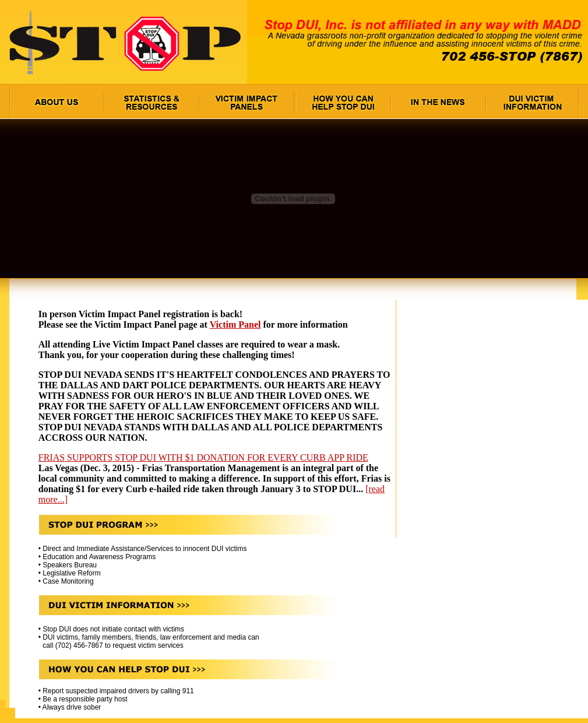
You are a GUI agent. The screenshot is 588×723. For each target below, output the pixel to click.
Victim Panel (235, 324)
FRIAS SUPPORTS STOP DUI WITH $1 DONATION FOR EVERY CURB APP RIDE (203, 457)
